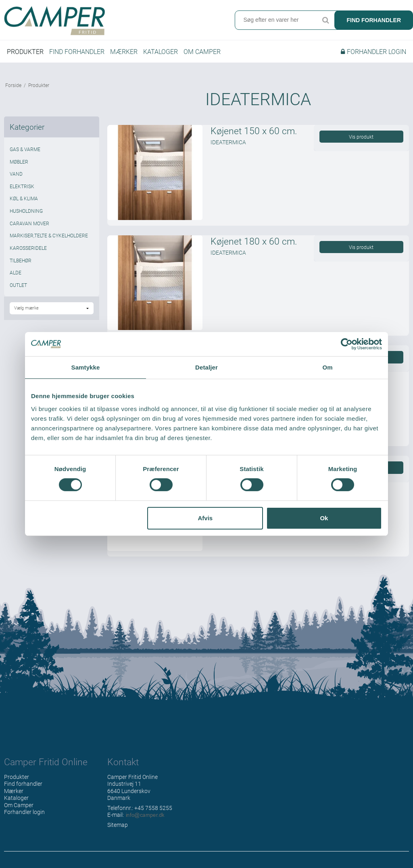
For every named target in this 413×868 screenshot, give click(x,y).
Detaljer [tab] (206, 367)
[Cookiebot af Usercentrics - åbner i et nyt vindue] (347, 344)
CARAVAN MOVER (29, 223)
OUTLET (18, 285)
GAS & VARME (25, 149)
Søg (325, 20)
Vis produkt (361, 137)
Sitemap (118, 825)
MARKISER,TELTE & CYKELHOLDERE (49, 235)
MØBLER (19, 162)
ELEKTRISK (22, 186)
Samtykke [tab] (86, 367)
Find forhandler (374, 20)
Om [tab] (327, 367)
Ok (324, 518)
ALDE (16, 272)
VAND (16, 174)
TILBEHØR (21, 260)
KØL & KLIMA (24, 198)
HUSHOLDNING (26, 211)
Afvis (205, 518)
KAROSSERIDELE (28, 248)
